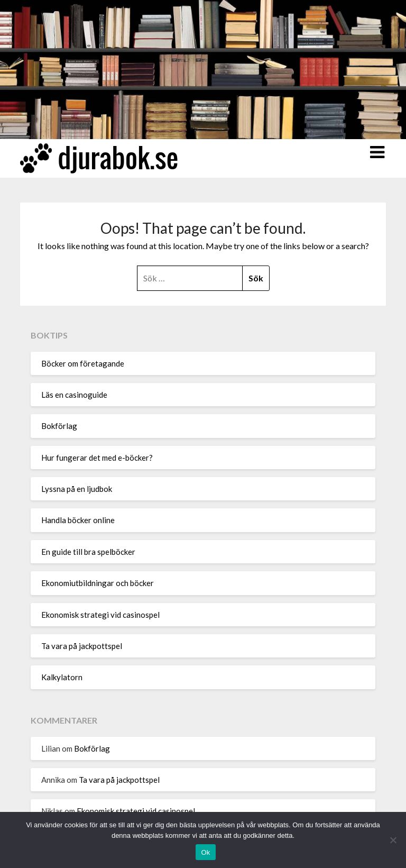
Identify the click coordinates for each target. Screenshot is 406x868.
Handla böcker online (78, 520)
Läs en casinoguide (75, 395)
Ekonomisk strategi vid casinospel (100, 615)
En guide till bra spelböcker (88, 552)
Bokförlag (59, 426)
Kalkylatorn (62, 677)
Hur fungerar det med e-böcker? (97, 458)
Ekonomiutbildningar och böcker (98, 583)
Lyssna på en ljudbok (77, 489)
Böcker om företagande (83, 363)
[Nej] (393, 840)
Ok (205, 852)
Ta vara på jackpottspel (82, 646)
